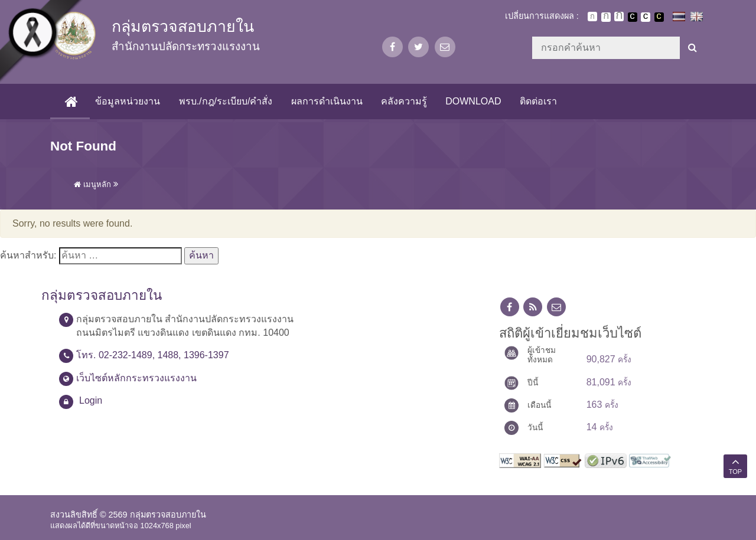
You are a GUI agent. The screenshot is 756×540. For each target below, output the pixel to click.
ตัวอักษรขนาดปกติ (592, 17)
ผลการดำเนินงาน (326, 101)
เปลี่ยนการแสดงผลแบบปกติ (646, 17)
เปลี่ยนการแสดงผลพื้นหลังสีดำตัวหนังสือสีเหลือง (659, 17)
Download (473, 101)
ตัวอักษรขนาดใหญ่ (619, 17)
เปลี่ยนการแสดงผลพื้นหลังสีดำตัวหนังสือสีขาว (633, 17)
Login (91, 400)
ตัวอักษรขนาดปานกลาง (606, 17)
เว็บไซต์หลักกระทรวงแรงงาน (136, 378)
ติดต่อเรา (538, 101)
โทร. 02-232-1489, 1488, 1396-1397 (153, 355)
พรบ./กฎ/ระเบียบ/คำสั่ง (225, 101)
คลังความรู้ (403, 101)
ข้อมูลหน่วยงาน (128, 101)
